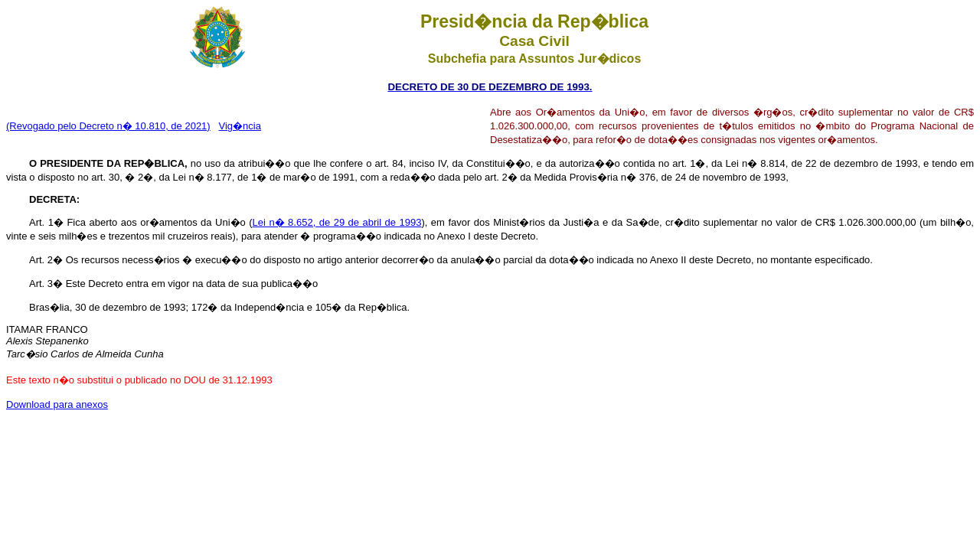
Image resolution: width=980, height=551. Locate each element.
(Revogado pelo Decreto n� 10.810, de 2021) (108, 126)
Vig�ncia (240, 126)
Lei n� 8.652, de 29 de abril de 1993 (337, 222)
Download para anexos (57, 404)
